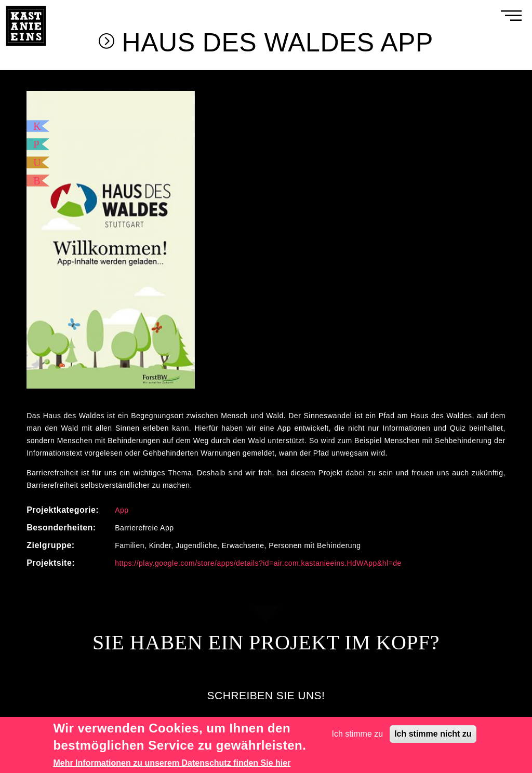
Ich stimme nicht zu (433, 734)
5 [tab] (297, 390)
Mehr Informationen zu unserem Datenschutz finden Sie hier (172, 763)
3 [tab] (276, 390)
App (122, 510)
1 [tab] (256, 390)
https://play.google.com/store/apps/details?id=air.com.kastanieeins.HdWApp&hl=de (258, 563)
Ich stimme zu (358, 734)
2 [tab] (266, 390)
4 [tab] (287, 390)
